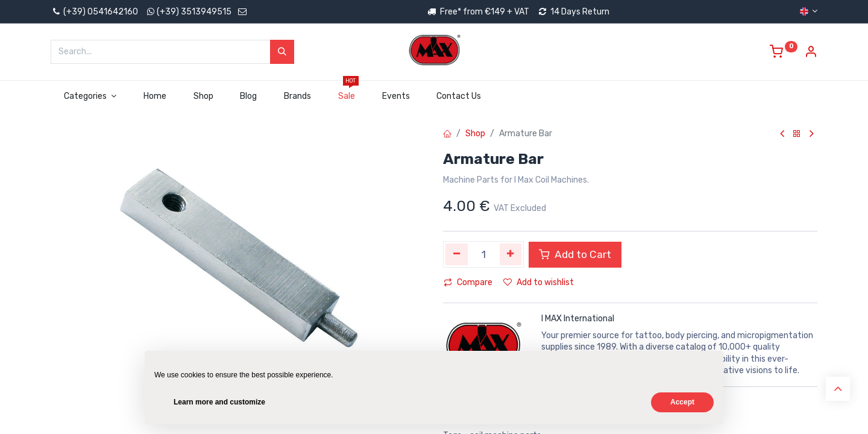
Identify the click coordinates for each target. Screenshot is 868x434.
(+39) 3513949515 (194, 12)
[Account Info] (811, 53)
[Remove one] (457, 254)
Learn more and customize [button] (219, 402)
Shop (475, 134)
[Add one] (511, 254)
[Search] (282, 52)
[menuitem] (155, 96)
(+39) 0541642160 (94, 12)
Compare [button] (468, 282)
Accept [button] (682, 402)
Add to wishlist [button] (539, 282)
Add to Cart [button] (575, 254)
